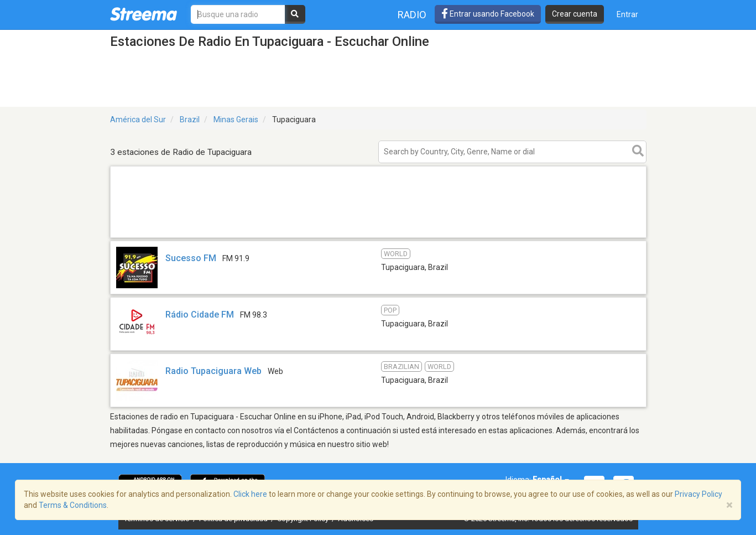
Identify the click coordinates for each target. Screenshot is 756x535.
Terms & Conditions (73, 505)
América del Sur (138, 120)
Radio (412, 15)
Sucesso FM (191, 258)
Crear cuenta (575, 14)
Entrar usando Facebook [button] (488, 14)
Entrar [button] (627, 14)
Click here (250, 494)
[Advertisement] (378, 237)
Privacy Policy (698, 494)
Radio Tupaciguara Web (213, 371)
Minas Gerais (236, 120)
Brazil (190, 120)
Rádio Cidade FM (200, 315)
